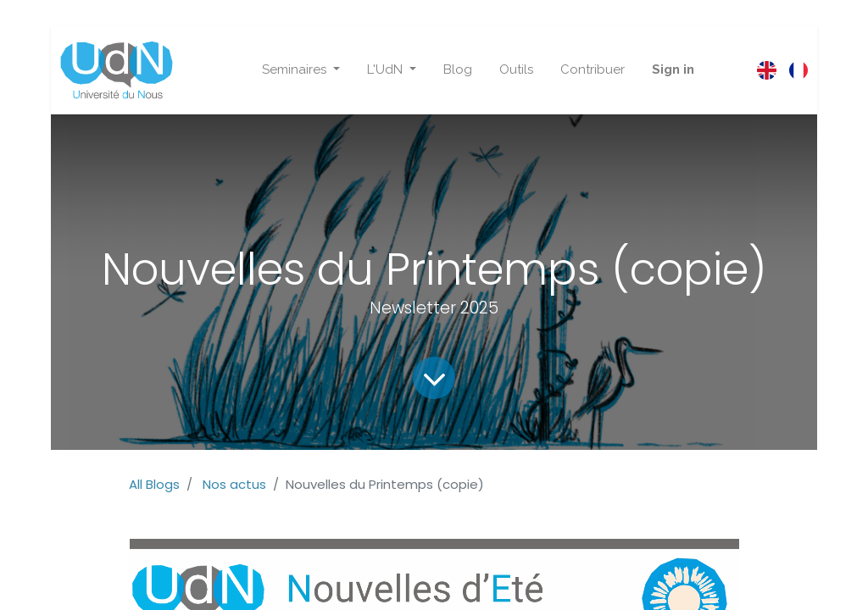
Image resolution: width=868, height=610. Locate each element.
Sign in (673, 69)
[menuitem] (458, 70)
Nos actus (234, 484)
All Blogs (154, 484)
